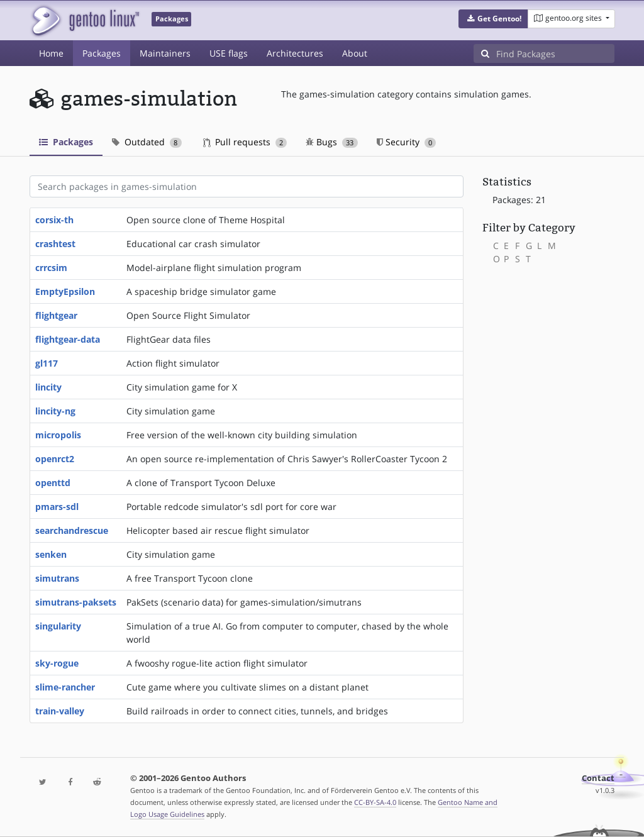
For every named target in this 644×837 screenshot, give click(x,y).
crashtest (55, 244)
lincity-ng (55, 411)
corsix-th (54, 220)
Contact (598, 778)
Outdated (147, 142)
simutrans (57, 578)
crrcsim (51, 268)
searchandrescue (72, 530)
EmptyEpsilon (65, 291)
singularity (58, 626)
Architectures (295, 53)
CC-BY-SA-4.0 (375, 802)
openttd (53, 483)
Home (51, 53)
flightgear (56, 315)
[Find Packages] (555, 53)
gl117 (47, 363)
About (355, 53)
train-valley (60, 711)
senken (51, 554)
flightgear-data (68, 339)
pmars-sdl (57, 507)
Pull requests (245, 142)
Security (407, 142)
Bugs (332, 142)
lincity (48, 387)
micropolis (58, 435)
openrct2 (55, 459)
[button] (493, 19)
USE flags (229, 53)
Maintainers (165, 53)
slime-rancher (65, 687)
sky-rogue (57, 663)
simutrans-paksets (76, 602)
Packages (102, 53)
